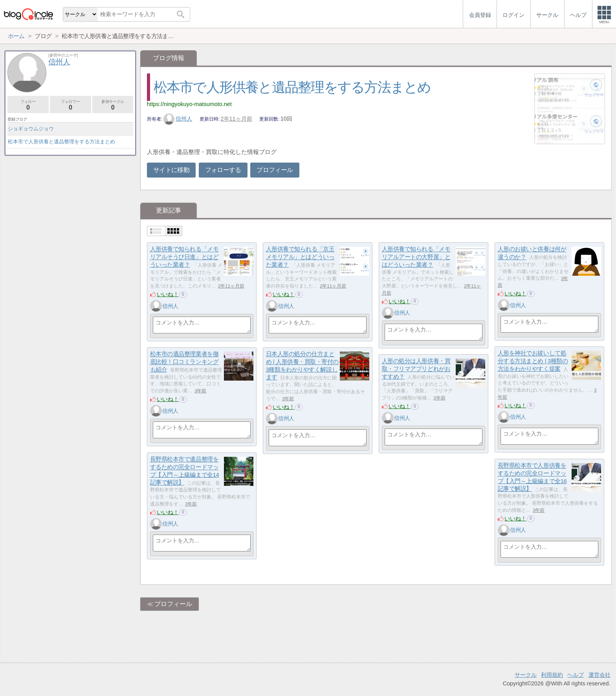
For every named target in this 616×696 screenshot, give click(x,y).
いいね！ (168, 294)
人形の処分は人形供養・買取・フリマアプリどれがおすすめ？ (416, 369)
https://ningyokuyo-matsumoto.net (189, 104)
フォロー (28, 105)
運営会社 (599, 675)
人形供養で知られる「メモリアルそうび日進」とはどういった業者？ (184, 257)
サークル (526, 675)
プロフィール (275, 170)
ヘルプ (576, 675)
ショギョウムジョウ (31, 129)
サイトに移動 (171, 170)
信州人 (178, 119)
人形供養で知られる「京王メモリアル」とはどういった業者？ (300, 257)
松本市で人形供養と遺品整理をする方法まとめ (292, 87)
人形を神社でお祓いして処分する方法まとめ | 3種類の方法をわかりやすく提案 (533, 361)
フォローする (223, 170)
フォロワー (71, 105)
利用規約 (552, 675)
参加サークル (113, 105)
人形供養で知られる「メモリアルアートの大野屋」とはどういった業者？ (416, 257)
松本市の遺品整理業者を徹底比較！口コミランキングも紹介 (184, 362)
